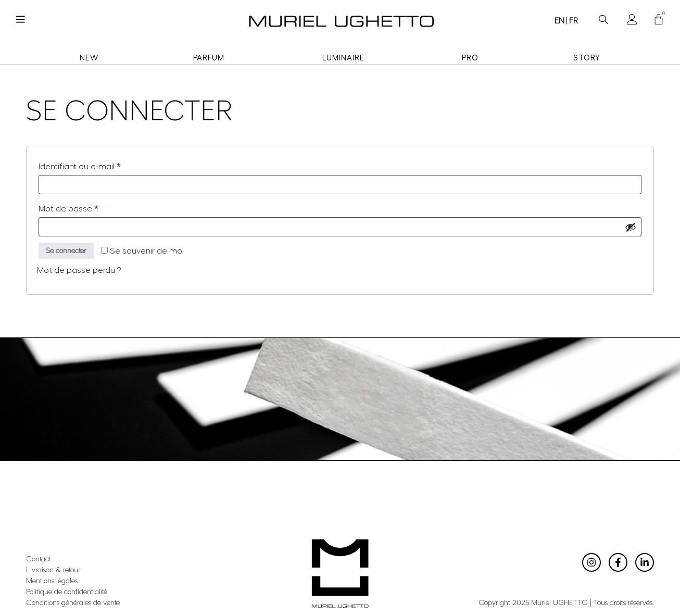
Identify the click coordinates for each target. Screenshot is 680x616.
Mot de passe (89, 207)
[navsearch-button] (603, 16)
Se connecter (73, 252)
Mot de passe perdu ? (79, 272)
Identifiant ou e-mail (100, 165)
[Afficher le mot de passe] (630, 227)
